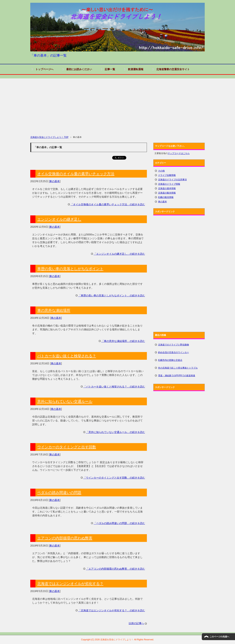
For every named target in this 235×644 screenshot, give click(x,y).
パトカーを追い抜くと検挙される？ (67, 356)
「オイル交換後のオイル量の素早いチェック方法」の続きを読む (108, 204)
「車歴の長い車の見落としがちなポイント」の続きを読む (112, 295)
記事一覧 (110, 69)
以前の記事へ (136, 623)
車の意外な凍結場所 (54, 310)
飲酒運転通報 (136, 69)
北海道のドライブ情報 (169, 184)
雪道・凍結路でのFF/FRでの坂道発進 (177, 376)
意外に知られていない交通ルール (65, 401)
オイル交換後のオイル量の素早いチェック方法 (76, 174)
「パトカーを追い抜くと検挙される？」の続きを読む (114, 387)
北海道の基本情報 (167, 188)
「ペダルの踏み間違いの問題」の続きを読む (119, 523)
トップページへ (44, 69)
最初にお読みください (79, 69)
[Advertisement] (117, 104)
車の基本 (55, 181)
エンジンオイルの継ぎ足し (59, 219)
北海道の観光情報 (167, 193)
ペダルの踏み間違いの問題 (59, 493)
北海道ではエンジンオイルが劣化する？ (70, 584)
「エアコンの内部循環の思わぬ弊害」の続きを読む (115, 569)
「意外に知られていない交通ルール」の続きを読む (115, 432)
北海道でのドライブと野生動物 (173, 345)
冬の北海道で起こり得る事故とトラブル (178, 368)
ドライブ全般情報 (167, 175)
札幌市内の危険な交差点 (170, 360)
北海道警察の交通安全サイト (173, 69)
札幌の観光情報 (166, 197)
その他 (161, 171)
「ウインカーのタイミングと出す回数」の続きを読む (114, 478)
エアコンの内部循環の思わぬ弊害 (65, 538)
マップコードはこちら (179, 153)
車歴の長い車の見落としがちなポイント (70, 269)
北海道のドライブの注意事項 (172, 180)
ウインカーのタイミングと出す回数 (67, 447)
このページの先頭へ (219, 637)
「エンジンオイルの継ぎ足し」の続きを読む (119, 254)
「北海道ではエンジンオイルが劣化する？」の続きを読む (112, 610)
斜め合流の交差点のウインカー (173, 352)
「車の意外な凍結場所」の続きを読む (123, 341)
